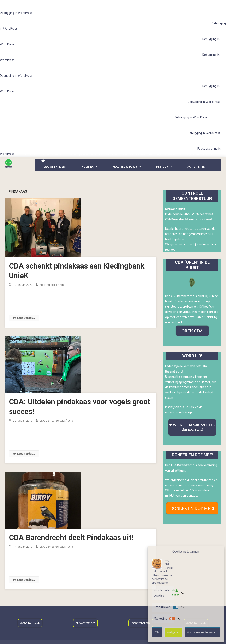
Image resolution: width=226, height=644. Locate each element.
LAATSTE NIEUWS (55, 167)
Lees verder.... (24, 318)
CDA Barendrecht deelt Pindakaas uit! (71, 538)
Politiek (88, 167)
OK (157, 632)
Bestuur (162, 167)
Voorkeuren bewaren (202, 632)
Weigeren (173, 632)
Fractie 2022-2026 (125, 167)
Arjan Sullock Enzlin (52, 285)
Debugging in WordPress (16, 13)
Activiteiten (196, 167)
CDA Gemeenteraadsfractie (57, 420)
